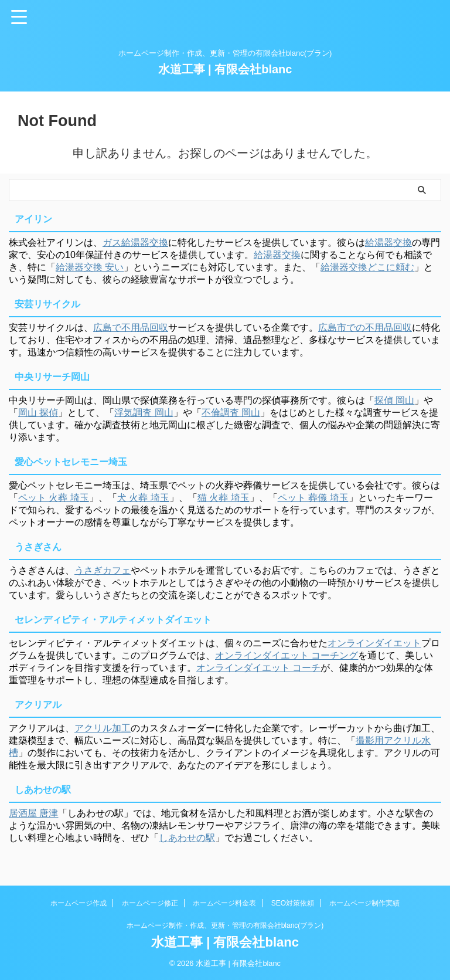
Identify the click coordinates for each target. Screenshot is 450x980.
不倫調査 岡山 (231, 413)
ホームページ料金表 (224, 903)
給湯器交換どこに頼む (367, 267)
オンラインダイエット (374, 643)
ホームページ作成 (79, 903)
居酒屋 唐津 (33, 813)
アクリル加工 (103, 728)
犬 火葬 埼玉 (143, 498)
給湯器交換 (388, 243)
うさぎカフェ (103, 570)
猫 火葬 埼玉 (224, 498)
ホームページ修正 (150, 903)
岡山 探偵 (38, 413)
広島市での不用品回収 (365, 328)
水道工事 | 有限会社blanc (225, 69)
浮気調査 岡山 (144, 413)
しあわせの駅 (187, 838)
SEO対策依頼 (293, 903)
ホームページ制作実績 (364, 903)
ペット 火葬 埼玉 (54, 498)
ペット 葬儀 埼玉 (313, 498)
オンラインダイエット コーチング (287, 655)
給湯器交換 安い (90, 267)
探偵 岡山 (394, 400)
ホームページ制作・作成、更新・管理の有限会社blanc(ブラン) (225, 925)
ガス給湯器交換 (135, 243)
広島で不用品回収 (131, 328)
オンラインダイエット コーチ (258, 668)
